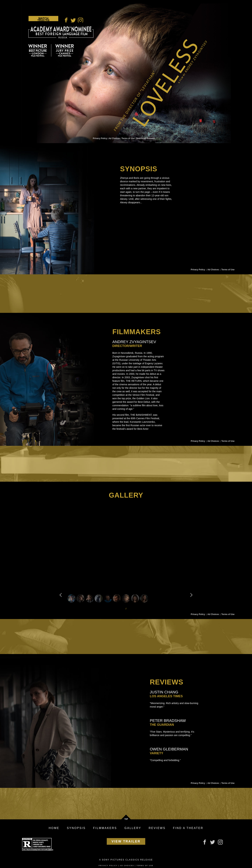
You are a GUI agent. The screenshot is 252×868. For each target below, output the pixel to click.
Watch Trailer (43, 19)
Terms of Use (128, 138)
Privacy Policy (100, 138)
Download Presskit (146, 138)
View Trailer (126, 841)
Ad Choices (114, 138)
